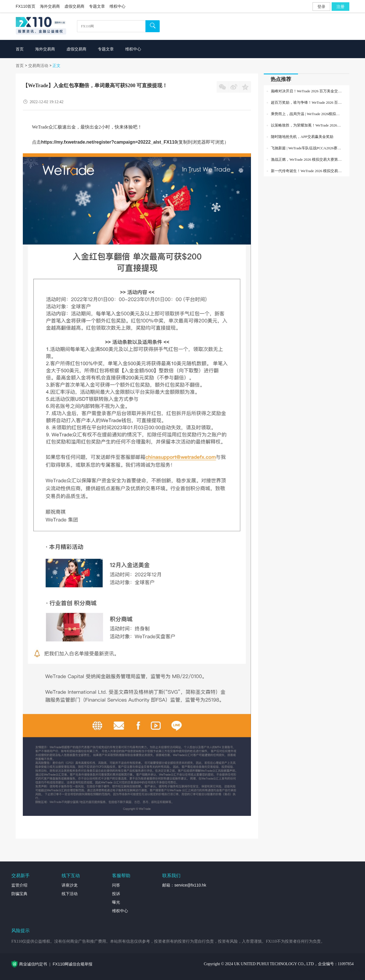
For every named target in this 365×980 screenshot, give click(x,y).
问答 (116, 885)
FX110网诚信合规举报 (73, 964)
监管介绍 (19, 885)
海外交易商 (50, 6)
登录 (321, 7)
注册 (340, 7)
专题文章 (97, 6)
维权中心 (117, 6)
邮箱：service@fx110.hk (184, 885)
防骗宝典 (19, 894)
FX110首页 (26, 6)
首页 (20, 66)
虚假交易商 (74, 6)
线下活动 (70, 894)
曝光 (116, 902)
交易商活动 (38, 66)
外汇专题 (357, 970)
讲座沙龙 (70, 885)
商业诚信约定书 (33, 964)
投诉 (116, 894)
